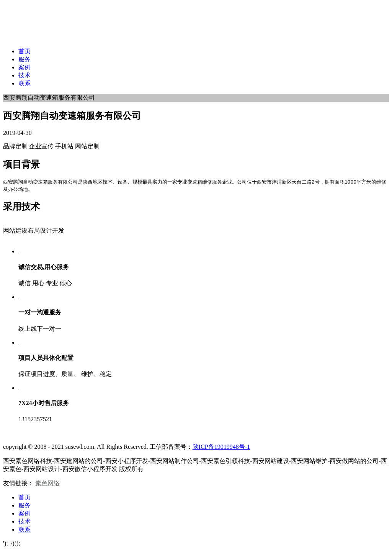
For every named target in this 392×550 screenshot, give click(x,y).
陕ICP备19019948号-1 (221, 447)
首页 (24, 51)
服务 (24, 59)
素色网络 (47, 483)
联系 (24, 83)
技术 (24, 75)
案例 (24, 67)
